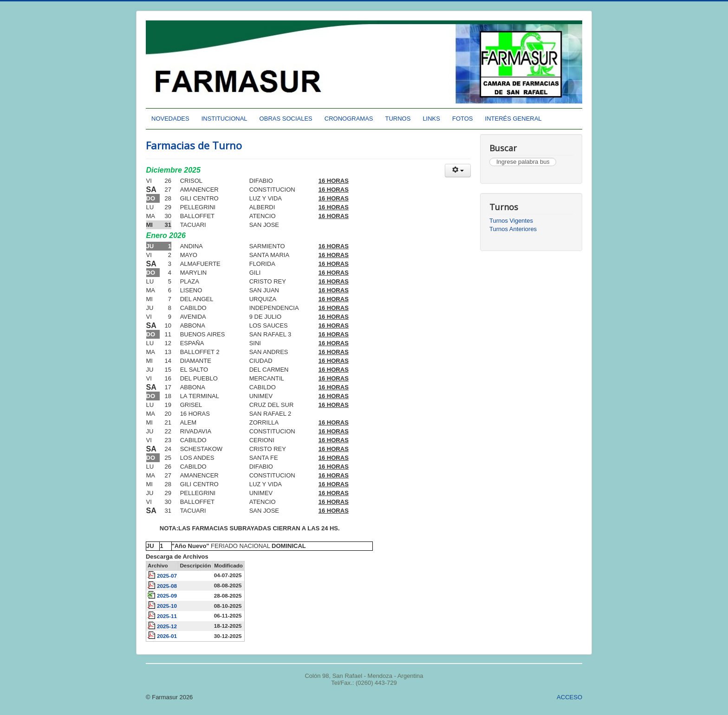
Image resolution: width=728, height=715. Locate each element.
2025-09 (167, 596)
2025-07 (167, 576)
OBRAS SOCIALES (286, 119)
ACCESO (569, 697)
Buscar (490, 158)
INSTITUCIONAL (224, 119)
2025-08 (167, 586)
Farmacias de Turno (194, 145)
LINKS (431, 119)
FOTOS (463, 119)
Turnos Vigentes (511, 221)
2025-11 (167, 616)
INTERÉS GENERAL (513, 119)
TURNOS (398, 119)
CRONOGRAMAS (349, 119)
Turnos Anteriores (513, 229)
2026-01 (167, 636)
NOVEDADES (170, 119)
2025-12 (167, 626)
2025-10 (167, 606)
